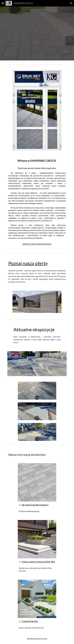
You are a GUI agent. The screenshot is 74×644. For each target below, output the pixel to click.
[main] (37, 201)
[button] (3, 3)
